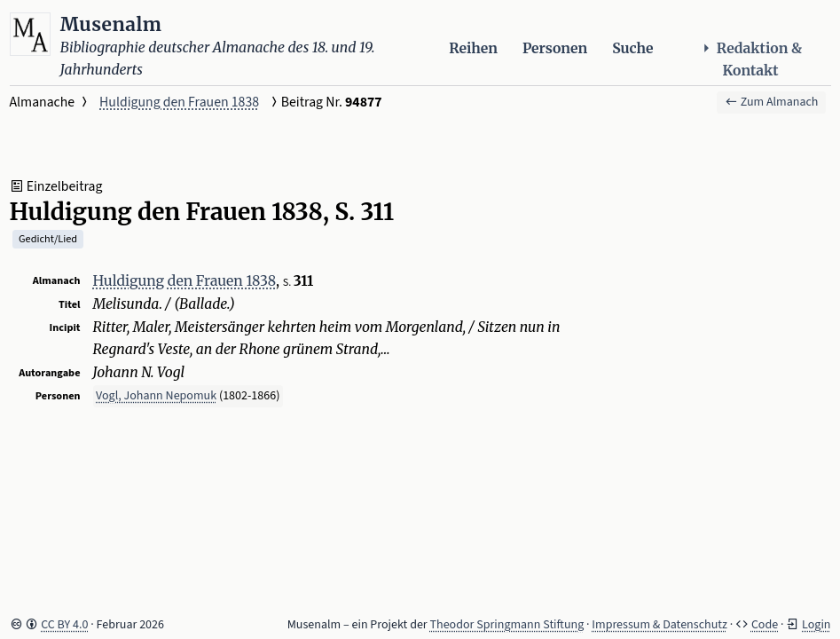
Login (816, 625)
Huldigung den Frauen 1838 (179, 102)
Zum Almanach (772, 102)
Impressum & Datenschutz (659, 625)
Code (765, 625)
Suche (632, 48)
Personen (555, 48)
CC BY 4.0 (64, 625)
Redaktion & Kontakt (750, 59)
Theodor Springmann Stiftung (507, 625)
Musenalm (111, 24)
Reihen (473, 48)
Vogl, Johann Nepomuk (156, 396)
